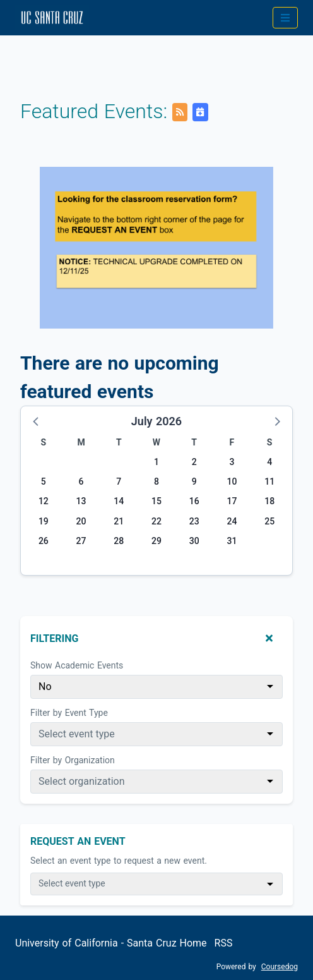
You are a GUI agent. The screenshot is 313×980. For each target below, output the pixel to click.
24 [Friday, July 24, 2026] (232, 521)
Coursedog (280, 967)
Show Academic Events (77, 665)
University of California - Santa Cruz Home (111, 943)
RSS (224, 943)
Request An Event (78, 841)
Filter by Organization (73, 760)
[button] (37, 421)
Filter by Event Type (69, 713)
